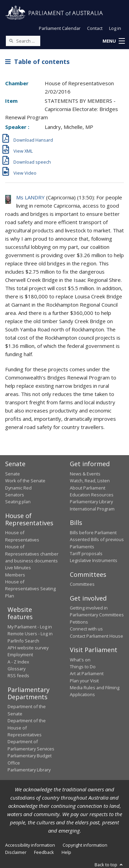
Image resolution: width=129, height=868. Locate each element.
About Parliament (88, 488)
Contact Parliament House (96, 636)
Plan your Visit (84, 681)
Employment (20, 655)
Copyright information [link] (85, 845)
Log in (115, 28)
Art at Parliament (87, 673)
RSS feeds (18, 675)
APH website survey (28, 648)
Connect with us (86, 629)
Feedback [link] (44, 852)
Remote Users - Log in (30, 634)
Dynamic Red (18, 488)
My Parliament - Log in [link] (30, 627)
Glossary (17, 669)
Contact (95, 28)
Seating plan (18, 502)
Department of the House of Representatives (27, 728)
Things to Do (83, 667)
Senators (15, 495)
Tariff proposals (86, 553)
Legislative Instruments (94, 560)
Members (15, 575)
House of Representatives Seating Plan (30, 589)
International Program (92, 509)
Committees (82, 584)
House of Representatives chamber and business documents (32, 554)
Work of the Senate (25, 481)
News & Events (85, 474)
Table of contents (37, 62)
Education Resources (92, 495)
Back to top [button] (109, 865)
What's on (80, 660)
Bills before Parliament (93, 532)
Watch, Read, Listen (90, 481)
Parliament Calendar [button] (60, 28)
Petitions (79, 622)
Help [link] (66, 852)
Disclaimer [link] (16, 852)
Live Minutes (18, 568)
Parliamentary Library (91, 502)
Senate (13, 474)
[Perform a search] (11, 41)
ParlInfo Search (23, 641)
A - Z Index (18, 662)
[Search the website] (23, 41)
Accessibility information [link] (30, 845)
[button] (114, 41)
